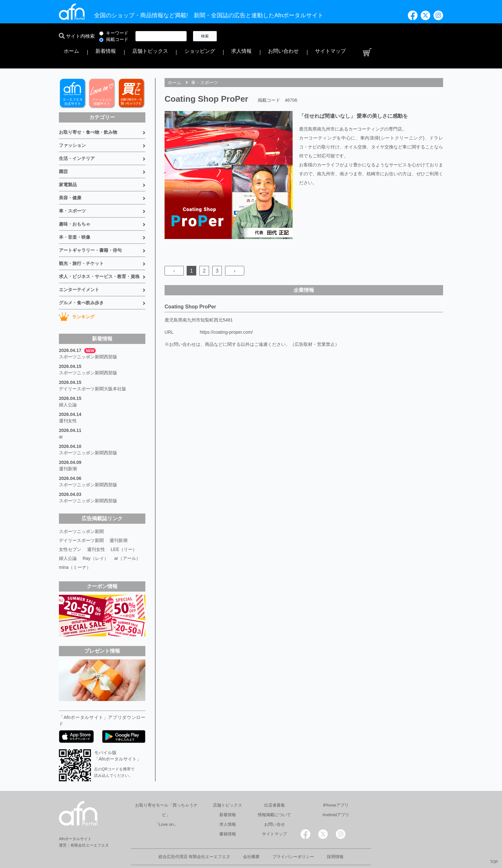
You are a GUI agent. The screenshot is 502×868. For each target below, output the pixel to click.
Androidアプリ (336, 795)
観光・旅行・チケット (81, 244)
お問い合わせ (380, 36)
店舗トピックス (287, 36)
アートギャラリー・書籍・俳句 (90, 231)
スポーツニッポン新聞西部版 (88, 337)
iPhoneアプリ (336, 786)
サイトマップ (414, 36)
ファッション (72, 126)
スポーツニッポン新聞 (81, 512)
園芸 (63, 152)
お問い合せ (275, 805)
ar (61, 417)
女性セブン (70, 530)
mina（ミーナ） (75, 548)
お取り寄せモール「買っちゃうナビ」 (166, 790)
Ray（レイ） (96, 539)
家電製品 (68, 165)
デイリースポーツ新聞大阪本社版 (93, 369)
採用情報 (335, 837)
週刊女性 (68, 401)
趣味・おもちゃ (75, 204)
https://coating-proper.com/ (226, 313)
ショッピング (323, 36)
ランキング (77, 297)
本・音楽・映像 (75, 218)
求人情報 (352, 36)
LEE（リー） (124, 530)
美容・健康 (70, 178)
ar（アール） (127, 539)
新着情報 (256, 36)
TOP (494, 862)
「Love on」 (166, 805)
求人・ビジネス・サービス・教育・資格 (99, 257)
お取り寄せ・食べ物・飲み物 (88, 113)
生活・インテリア (77, 139)
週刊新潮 (68, 449)
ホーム (234, 36)
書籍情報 (228, 814)
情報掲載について (274, 795)
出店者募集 (275, 786)
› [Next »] (235, 251)
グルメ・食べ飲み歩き (81, 283)
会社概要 (251, 837)
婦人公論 (68, 385)
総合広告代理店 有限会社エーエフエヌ (194, 837)
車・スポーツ (72, 191)
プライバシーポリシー (293, 837)
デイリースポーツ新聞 (81, 521)
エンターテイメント (79, 270)
